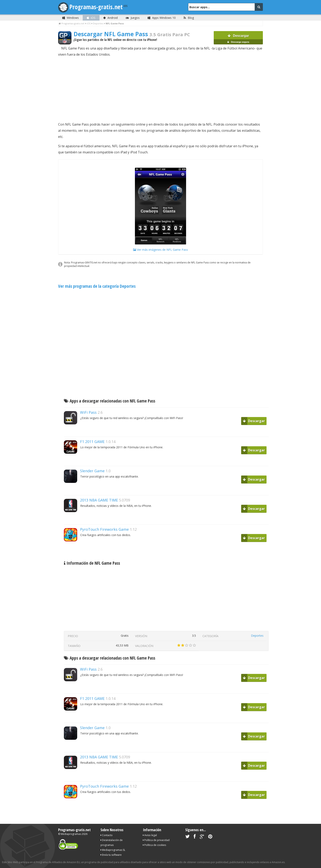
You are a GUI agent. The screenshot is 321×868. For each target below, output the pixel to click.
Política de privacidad (156, 840)
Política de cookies (154, 845)
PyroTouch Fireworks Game (104, 529)
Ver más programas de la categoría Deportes (97, 286)
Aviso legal (150, 835)
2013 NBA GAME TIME (99, 500)
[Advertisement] (160, 89)
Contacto (107, 835)
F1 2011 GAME (92, 442)
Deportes (257, 636)
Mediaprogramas (71, 834)
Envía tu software (111, 855)
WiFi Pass (88, 412)
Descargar (238, 39)
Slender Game (92, 471)
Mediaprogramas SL (113, 850)
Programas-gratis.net (96, 7)
